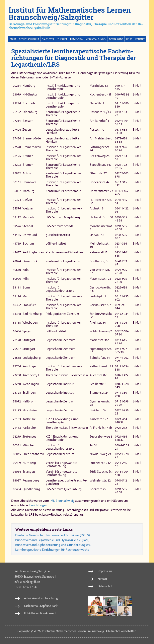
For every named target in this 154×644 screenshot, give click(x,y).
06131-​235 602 (122, 298)
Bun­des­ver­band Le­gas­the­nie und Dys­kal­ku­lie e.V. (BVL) (52, 540)
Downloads (116, 39)
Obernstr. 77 (98, 173)
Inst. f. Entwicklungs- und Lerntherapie (63, 87)
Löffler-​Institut (56, 331)
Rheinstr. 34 (98, 323)
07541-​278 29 (122, 456)
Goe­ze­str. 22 (98, 489)
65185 (17, 323)
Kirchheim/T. (31, 375)
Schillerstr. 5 (98, 384)
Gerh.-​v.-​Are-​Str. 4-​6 (100, 289)
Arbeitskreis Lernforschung (41, 598)
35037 (17, 191)
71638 (17, 358)
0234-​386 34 (121, 245)
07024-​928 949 (122, 385)
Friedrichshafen (33, 454)
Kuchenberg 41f (100, 94)
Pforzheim (30, 410)
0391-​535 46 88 (121, 219)
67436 (17, 331)
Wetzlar (28, 208)
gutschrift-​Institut (58, 235)
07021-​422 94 (122, 377)
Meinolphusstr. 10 (100, 245)
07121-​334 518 (122, 368)
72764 (17, 366)
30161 (17, 182)
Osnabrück (30, 261)
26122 (17, 112)
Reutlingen (30, 366)
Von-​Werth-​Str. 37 (100, 272)
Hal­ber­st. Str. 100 (101, 217)
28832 (17, 173)
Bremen (28, 156)
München (29, 445)
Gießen (27, 200)
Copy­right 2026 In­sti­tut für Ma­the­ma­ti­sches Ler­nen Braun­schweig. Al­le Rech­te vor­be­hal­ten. (77, 631)
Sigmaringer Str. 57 (101, 350)
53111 (17, 287)
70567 (17, 349)
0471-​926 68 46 (121, 149)
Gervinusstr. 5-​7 (100, 305)
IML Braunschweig (62, 501)
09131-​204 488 (122, 473)
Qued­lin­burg (31, 489)
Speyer (27, 331)
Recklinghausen (33, 252)
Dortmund (30, 235)
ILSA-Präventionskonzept (40, 613)
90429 (17, 463)
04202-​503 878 (122, 175)
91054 (17, 472)
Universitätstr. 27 (101, 191)
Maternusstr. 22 (100, 279)
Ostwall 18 (97, 235)
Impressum (105, 571)
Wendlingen (31, 384)
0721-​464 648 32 (121, 421)
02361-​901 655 (122, 254)
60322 (17, 305)
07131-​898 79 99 (122, 403)
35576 (17, 208)
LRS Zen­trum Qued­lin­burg (64, 489)
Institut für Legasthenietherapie (60, 289)
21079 (17, 94)
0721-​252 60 (121, 429)
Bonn (26, 287)
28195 (17, 156)
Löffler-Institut (56, 243)
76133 (17, 419)
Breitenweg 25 (100, 156)
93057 (17, 480)
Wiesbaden (30, 323)
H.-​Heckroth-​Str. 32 (101, 201)
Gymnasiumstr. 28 (100, 403)
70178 (17, 340)
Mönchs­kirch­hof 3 (101, 228)
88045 (17, 454)
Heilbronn (29, 401)
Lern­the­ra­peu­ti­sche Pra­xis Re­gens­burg (66, 482)
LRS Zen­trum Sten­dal (60, 226)
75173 (17, 410)
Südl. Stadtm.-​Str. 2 (101, 473)
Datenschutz (106, 586)
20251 (17, 86)
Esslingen (29, 393)
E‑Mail (137, 86)
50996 (17, 279)
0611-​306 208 (121, 324)
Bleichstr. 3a (98, 410)
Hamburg (29, 86)
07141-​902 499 (122, 359)
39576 (17, 226)
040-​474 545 (120, 87)
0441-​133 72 (121, 114)
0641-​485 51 (121, 201)
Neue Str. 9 (97, 103)
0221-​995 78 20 (121, 272)
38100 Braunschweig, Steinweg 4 (35, 577)
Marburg (28, 191)
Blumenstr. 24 (99, 393)
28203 (17, 165)
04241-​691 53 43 (122, 122)
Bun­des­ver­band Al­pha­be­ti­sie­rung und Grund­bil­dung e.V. (53, 545)
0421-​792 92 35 (121, 166)
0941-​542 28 (121, 482)
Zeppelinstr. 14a (101, 165)
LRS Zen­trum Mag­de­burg (63, 217)
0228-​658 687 (121, 289)
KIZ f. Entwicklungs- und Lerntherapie (62, 421)
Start (13, 39)
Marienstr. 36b (99, 340)
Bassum (28, 121)
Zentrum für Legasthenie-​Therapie (63, 114)
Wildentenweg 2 (101, 331)
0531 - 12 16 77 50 (26, 587)
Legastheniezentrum (60, 454)
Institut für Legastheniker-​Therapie (64, 149)
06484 (17, 489)
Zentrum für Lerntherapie (63, 191)
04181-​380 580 (122, 105)
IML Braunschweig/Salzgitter (32, 571)
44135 (17, 235)
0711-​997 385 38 (121, 350)
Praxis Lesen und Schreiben (64, 252)
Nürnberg (29, 463)
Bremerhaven (32, 147)
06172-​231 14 (122, 315)
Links (129, 39)
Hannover (29, 182)
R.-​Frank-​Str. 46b (101, 428)
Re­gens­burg (31, 480)
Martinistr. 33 (99, 86)
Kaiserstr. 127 (99, 419)
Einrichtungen (38, 505)
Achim (27, 173)
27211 (17, 121)
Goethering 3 (99, 261)
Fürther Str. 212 (100, 463)
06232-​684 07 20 (122, 333)
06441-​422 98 (122, 210)
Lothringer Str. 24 (100, 149)
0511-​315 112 (121, 184)
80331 (17, 445)
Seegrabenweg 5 (101, 436)
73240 (17, 384)
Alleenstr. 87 (98, 375)
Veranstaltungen (96, 39)
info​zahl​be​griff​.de (27, 582)
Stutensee (29, 436)
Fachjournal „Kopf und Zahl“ (41, 606)
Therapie (62, 39)
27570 (17, 147)
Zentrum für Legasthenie (63, 261)
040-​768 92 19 (122, 96)
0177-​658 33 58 (121, 131)
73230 (17, 375)
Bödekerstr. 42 (100, 182)
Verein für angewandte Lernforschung (61, 464)
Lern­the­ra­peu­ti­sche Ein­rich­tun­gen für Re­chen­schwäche (52, 550)
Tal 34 (93, 445)
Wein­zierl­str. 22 (100, 480)
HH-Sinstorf (31, 94)
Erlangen (29, 472)
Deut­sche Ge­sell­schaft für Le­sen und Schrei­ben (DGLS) (53, 535)
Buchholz (29, 103)
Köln (26, 270)
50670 (17, 270)
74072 (17, 401)
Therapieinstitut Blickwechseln (67, 375)
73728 (17, 393)
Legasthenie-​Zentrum (61, 340)
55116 (17, 296)
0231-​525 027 (121, 236)
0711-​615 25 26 (121, 342)
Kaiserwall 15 (99, 252)
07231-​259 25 (122, 412)
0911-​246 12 (121, 464)
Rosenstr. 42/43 (100, 112)
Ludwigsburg (32, 358)
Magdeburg (30, 217)
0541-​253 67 (121, 263)
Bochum (28, 243)
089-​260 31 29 (122, 447)
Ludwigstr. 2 (98, 296)
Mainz (27, 296)
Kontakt (140, 39)
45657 (17, 252)
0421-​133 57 (121, 157)
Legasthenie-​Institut (60, 384)
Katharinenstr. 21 (101, 366)
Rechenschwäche (29, 39)
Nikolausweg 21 (100, 454)
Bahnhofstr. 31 (100, 358)
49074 (17, 261)
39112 (17, 217)
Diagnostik (48, 39)
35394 (17, 200)
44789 (17, 243)
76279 (17, 436)
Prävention (77, 39)
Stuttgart (29, 340)
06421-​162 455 (122, 192)
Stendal (28, 226)
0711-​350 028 (121, 394)
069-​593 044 (120, 306)
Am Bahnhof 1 (99, 121)
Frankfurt (29, 305)
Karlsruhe (29, 419)
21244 (17, 103)
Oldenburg (30, 112)
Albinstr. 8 (97, 208)
